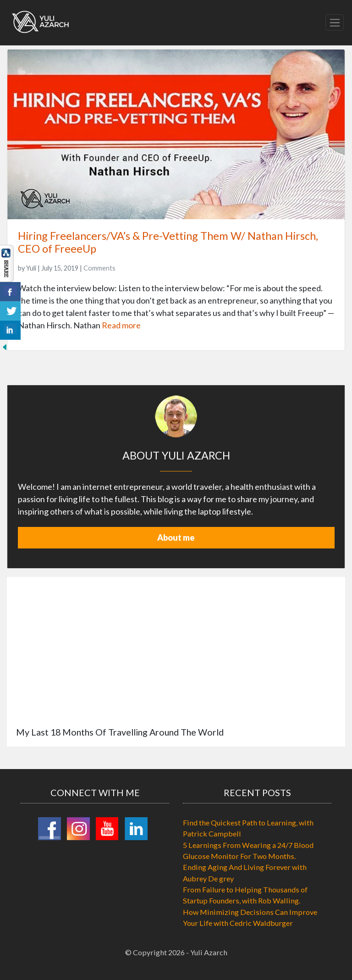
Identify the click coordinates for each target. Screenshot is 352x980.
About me (176, 537)
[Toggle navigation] (335, 22)
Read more (121, 325)
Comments (99, 268)
